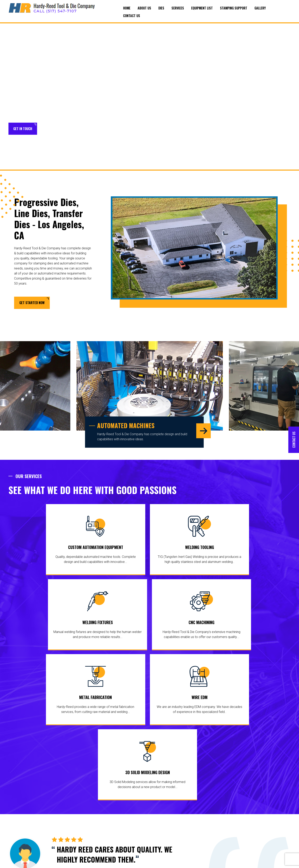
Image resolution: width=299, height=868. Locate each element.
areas (30, 815)
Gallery (260, 8)
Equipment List (202, 8)
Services (178, 8)
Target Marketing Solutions (274, 862)
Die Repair (119, 844)
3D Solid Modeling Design (219, 629)
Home (127, 8)
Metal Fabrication (76, 629)
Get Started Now (32, 303)
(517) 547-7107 (267, 821)
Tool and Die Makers (121, 836)
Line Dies (119, 821)
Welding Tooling (114, 549)
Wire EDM (147, 629)
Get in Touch (23, 129)
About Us (144, 8)
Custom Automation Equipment (42, 549)
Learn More (55, 129)
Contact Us (132, 16)
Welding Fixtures (185, 549)
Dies (161, 8)
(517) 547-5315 (263, 828)
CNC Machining (257, 549)
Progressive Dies (124, 815)
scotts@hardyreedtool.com (265, 845)
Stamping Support (234, 8)
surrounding (17, 815)
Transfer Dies (121, 828)
